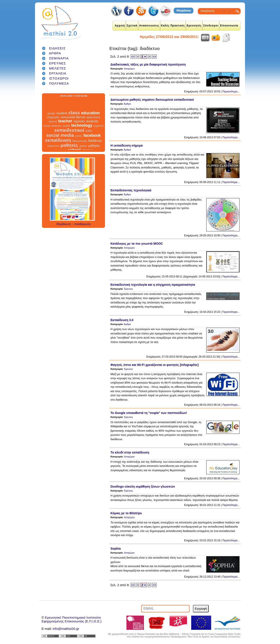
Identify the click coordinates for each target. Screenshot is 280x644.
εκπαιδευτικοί (69, 128)
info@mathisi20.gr (66, 629)
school (74, 148)
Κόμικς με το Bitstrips (126, 513)
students (92, 119)
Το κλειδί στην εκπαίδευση (130, 452)
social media (60, 133)
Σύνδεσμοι (211, 26)
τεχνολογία (60, 148)
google (51, 111)
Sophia (116, 549)
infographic (53, 115)
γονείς (79, 134)
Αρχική (120, 26)
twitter (89, 129)
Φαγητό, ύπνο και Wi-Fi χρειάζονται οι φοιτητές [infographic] (155, 365)
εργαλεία (98, 124)
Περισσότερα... (231, 92)
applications (93, 115)
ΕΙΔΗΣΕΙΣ (57, 48)
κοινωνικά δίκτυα (73, 115)
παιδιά (66, 124)
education (90, 111)
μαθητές (69, 143)
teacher (65, 119)
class (74, 110)
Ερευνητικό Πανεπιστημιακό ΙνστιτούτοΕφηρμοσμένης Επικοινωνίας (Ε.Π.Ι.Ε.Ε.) (72, 619)
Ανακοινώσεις (149, 26)
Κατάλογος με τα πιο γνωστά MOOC (137, 244)
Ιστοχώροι (129, 69)
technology (82, 123)
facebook (92, 133)
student (62, 111)
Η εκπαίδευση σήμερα (127, 145)
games (83, 144)
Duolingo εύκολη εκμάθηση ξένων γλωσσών (143, 486)
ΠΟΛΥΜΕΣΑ (59, 83)
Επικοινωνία (229, 26)
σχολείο (79, 119)
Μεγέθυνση (64, 224)
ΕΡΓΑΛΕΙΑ (58, 73)
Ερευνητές (194, 26)
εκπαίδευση (58, 138)
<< (133, 57)
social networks (52, 124)
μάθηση (94, 143)
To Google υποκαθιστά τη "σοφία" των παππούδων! (149, 413)
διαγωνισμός (80, 139)
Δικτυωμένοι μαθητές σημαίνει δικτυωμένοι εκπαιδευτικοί (152, 100)
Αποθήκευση (82, 224)
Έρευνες (129, 289)
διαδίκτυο (95, 138)
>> (154, 57)
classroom (53, 144)
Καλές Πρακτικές (173, 26)
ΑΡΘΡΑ (55, 53)
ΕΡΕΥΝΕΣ (57, 63)
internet (87, 148)
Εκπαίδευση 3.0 (122, 320)
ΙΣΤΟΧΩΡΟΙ (59, 78)
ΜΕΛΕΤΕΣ (58, 68)
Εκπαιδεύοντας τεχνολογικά (131, 190)
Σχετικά (132, 26)
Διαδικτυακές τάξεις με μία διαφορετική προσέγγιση (148, 64)
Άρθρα (127, 104)
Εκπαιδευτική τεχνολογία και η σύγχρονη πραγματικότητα (153, 285)
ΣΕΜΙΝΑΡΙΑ (59, 58)
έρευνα (53, 119)
